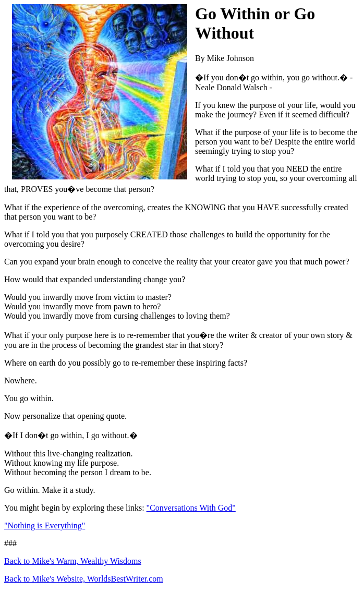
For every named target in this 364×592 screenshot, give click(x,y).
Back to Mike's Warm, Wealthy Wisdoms (73, 561)
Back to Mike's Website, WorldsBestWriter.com (84, 579)
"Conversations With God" (191, 508)
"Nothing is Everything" (45, 525)
